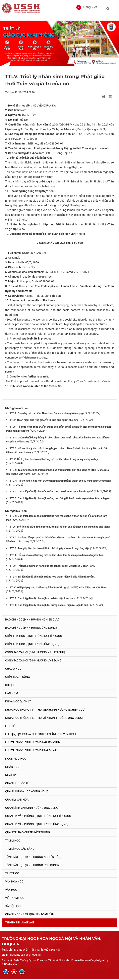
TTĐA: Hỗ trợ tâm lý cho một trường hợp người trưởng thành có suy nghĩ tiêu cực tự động (60, 482)
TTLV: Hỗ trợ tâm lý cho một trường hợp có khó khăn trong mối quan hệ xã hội (54, 461)
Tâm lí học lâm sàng (20, 850)
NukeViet (89, 962)
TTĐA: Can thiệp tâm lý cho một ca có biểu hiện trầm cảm (42, 599)
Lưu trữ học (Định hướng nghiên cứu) (32, 744)
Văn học (11, 891)
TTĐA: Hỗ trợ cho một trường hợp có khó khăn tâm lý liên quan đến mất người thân (57, 556)
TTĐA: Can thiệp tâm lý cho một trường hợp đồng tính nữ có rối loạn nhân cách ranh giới (59, 500)
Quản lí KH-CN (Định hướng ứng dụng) (32, 809)
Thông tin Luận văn (20, 924)
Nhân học (12, 768)
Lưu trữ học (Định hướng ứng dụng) (31, 752)
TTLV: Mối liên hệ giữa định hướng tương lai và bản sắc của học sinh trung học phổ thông (60, 528)
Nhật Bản (12, 776)
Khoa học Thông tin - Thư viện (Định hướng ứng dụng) (44, 719)
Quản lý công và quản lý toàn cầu (30, 916)
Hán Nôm (12, 694)
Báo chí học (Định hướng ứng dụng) (31, 629)
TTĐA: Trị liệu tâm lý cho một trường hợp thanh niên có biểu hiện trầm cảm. (52, 578)
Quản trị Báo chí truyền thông (28, 834)
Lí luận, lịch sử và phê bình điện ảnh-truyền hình (40, 735)
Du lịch (10, 686)
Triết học (12, 875)
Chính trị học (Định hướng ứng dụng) (32, 645)
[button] (87, 8)
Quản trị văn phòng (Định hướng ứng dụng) (37, 826)
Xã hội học (13, 907)
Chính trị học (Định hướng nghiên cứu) (33, 637)
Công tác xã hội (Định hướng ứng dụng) (34, 662)
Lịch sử (10, 727)
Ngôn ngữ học (16, 760)
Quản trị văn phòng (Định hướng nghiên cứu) (38, 817)
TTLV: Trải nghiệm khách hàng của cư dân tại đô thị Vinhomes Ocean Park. (52, 567)
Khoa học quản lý (18, 703)
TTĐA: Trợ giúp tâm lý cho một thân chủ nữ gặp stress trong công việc (50, 550)
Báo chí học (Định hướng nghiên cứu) (32, 621)
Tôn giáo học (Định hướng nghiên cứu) (33, 858)
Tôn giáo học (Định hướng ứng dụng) (32, 866)
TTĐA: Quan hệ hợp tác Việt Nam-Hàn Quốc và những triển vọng (46, 415)
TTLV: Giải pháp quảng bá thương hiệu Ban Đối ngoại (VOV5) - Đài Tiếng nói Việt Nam (58, 589)
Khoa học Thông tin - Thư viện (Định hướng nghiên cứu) (45, 711)
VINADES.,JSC (10, 965)
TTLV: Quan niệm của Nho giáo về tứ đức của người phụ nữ (43, 421)
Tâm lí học (13, 842)
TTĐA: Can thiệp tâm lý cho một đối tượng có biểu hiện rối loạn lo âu (48, 606)
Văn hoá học (14, 883)
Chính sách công (18, 678)
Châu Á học (13, 670)
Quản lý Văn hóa (17, 801)
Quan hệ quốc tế (17, 785)
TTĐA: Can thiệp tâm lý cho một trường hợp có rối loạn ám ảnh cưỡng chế (51, 493)
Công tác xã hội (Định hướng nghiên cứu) (35, 653)
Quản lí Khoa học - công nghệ (27, 793)
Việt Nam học (15, 899)
